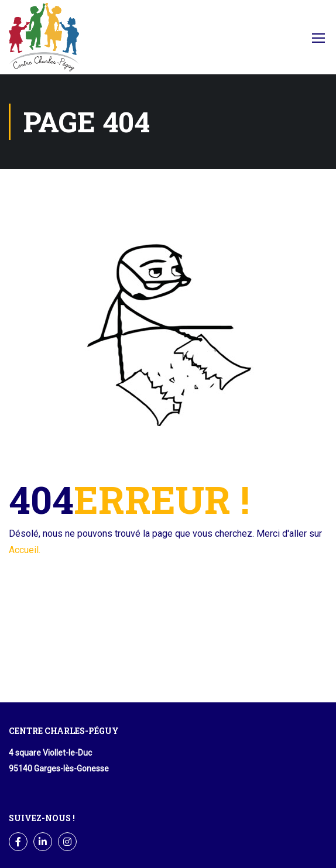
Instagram (68, 842)
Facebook (281, 41)
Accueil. (25, 550)
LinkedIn (43, 842)
